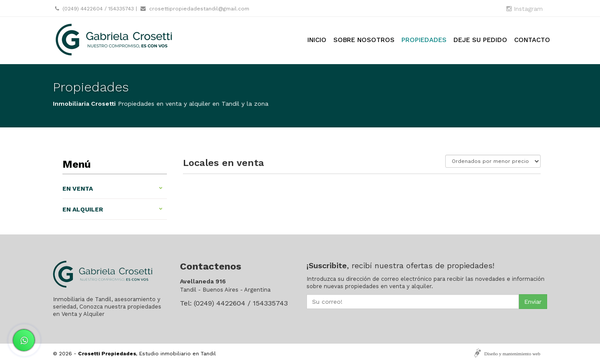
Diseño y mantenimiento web (512, 354)
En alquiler (112, 209)
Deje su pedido (480, 40)
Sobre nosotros (364, 40)
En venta (112, 188)
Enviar (533, 302)
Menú (77, 164)
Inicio (317, 40)
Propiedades (424, 40)
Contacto (532, 40)
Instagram (525, 9)
